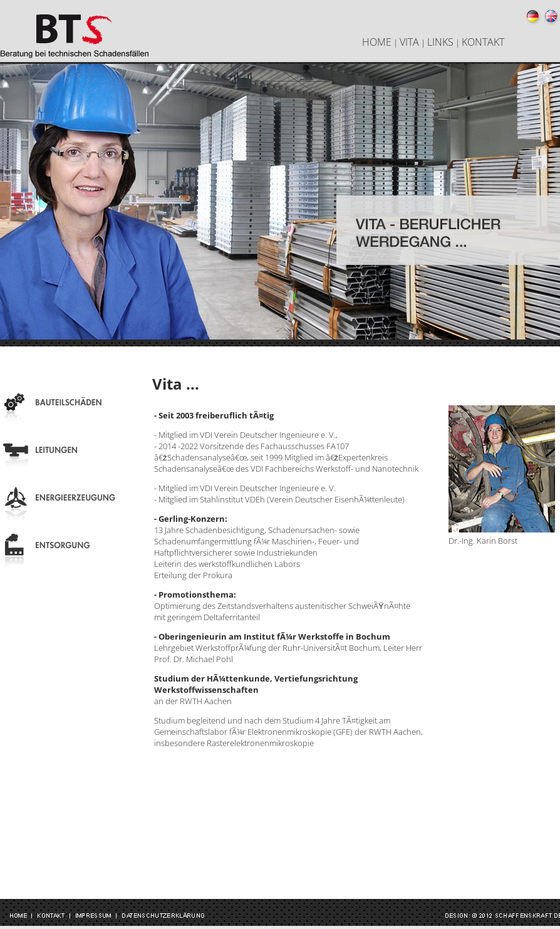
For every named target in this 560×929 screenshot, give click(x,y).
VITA (409, 42)
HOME (377, 42)
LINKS (440, 42)
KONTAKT (483, 42)
